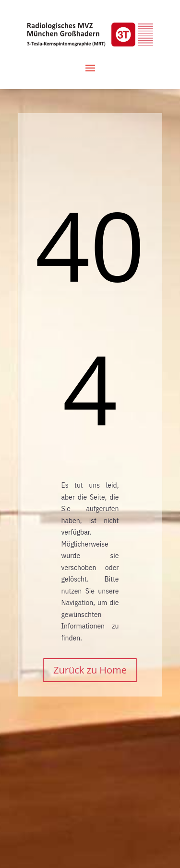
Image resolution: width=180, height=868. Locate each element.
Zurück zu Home (90, 670)
